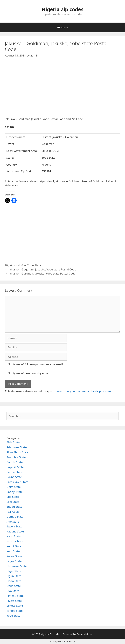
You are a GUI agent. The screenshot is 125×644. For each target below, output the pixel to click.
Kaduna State (15, 531)
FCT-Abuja (13, 512)
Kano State (14, 536)
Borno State (14, 477)
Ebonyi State (15, 492)
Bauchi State (15, 462)
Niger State (14, 571)
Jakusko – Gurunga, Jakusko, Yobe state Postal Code (42, 273)
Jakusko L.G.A (17, 265)
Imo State (13, 522)
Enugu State (14, 507)
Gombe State (15, 516)
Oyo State (13, 591)
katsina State (15, 541)
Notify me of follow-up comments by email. (36, 364)
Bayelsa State (15, 467)
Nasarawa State (17, 566)
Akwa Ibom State (17, 452)
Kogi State (13, 551)
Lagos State (14, 561)
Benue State (14, 472)
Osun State (14, 586)
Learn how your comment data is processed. (84, 391)
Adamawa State (17, 447)
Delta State (14, 487)
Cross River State (17, 482)
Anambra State (16, 457)
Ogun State (14, 576)
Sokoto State (15, 606)
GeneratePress (85, 634)
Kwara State (14, 556)
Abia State (13, 442)
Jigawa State (14, 526)
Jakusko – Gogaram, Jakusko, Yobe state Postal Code (42, 269)
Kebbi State (14, 546)
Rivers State (14, 601)
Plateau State (15, 596)
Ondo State (14, 581)
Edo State (13, 497)
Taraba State (15, 611)
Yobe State (34, 265)
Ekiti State (13, 502)
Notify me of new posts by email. (29, 373)
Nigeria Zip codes (62, 9)
